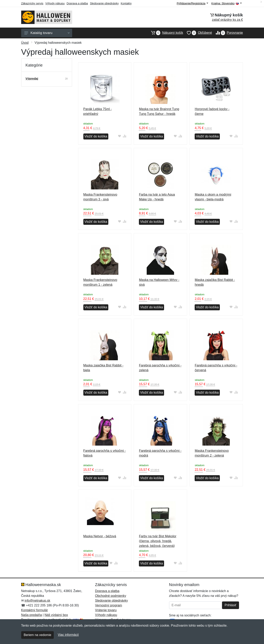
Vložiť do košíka (96, 136)
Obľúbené (197, 33)
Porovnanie (228, 33)
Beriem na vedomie (38, 635)
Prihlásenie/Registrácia (192, 3)
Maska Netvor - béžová (100, 536)
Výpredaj (32, 78)
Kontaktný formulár (35, 610)
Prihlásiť (230, 605)
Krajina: (227, 3)
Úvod (25, 43)
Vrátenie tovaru (106, 610)
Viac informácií (68, 635)
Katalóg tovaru (47, 33)
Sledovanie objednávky (104, 3)
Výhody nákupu (55, 3)
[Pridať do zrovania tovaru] (124, 136)
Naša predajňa (32, 615)
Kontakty (126, 3)
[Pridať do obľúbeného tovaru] (119, 136)
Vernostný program (109, 605)
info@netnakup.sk (37, 601)
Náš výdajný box (56, 615)
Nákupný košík (165, 33)
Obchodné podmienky (111, 596)
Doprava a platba (77, 3)
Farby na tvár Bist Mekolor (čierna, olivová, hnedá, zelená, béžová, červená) (158, 541)
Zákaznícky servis (32, 3)
